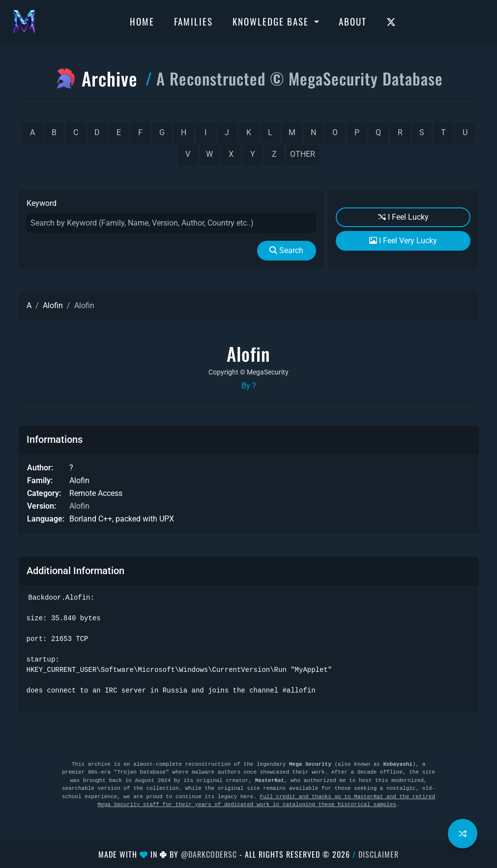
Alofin (53, 305)
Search (286, 250)
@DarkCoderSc (209, 854)
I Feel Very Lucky (403, 241)
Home (142, 21)
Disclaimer (379, 854)
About (353, 21)
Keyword (42, 203)
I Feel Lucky (403, 217)
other (303, 154)
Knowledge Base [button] (272, 21)
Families (193, 21)
